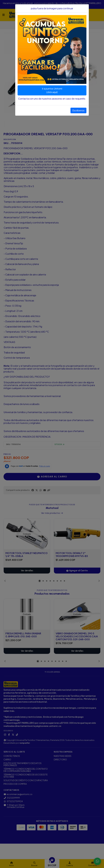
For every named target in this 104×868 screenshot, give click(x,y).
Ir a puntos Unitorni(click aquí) (52, 90)
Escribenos (78, 110)
